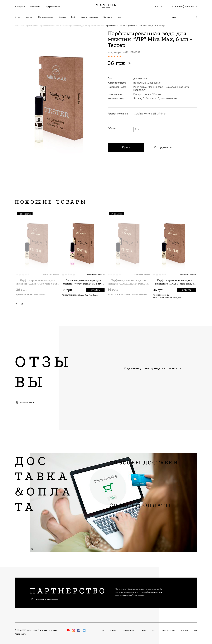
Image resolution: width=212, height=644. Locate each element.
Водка (147, 94)
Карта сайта (20, 634)
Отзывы (62, 17)
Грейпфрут (139, 90)
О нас (17, 17)
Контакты (108, 17)
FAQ (73, 17)
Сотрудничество (46, 17)
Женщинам (20, 6)
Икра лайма (140, 87)
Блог (120, 17)
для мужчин (140, 78)
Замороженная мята (177, 87)
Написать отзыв (50, 275)
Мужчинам (35, 6)
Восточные (140, 83)
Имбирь (138, 94)
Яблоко (157, 94)
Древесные (154, 83)
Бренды (29, 17)
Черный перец (156, 87)
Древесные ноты (167, 98)
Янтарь (137, 98)
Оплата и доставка (89, 17)
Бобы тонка (150, 98)
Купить (126, 147)
